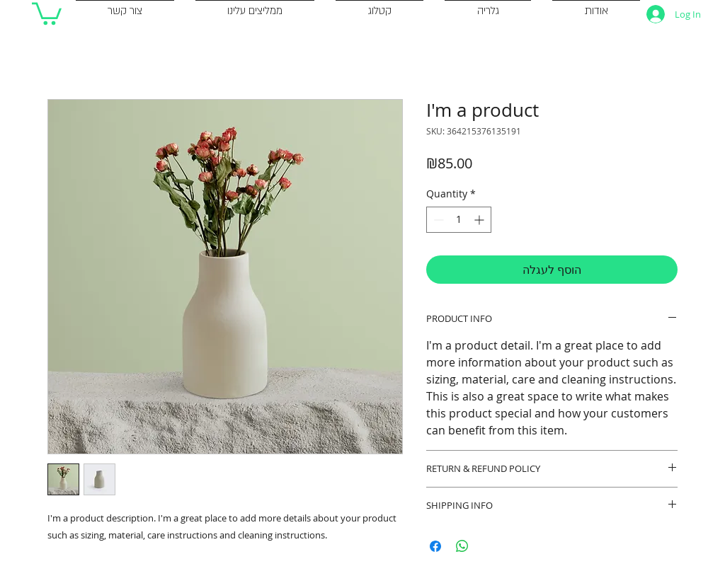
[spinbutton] (459, 220)
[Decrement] (437, 220)
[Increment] (480, 220)
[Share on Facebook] (435, 546)
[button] (47, 12)
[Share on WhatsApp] (462, 546)
